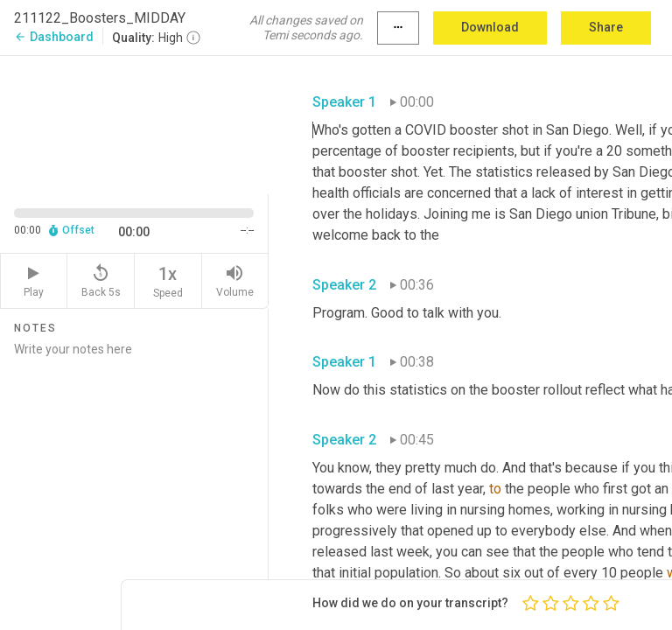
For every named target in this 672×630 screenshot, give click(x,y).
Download (490, 27)
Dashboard (54, 37)
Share (606, 27)
